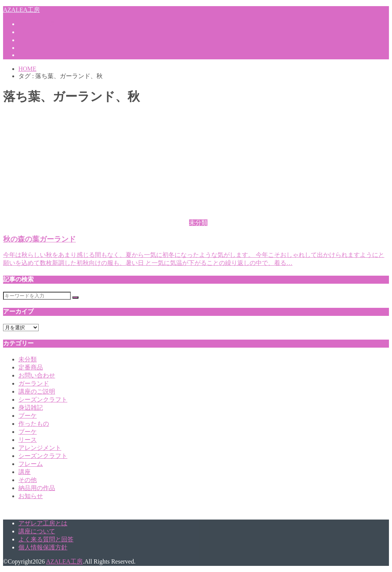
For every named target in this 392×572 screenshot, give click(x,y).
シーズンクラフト (43, 400)
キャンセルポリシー (46, 40)
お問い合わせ (37, 375)
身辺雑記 (31, 408)
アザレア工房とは (43, 24)
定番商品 (31, 367)
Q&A (25, 48)
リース (28, 440)
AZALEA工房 (21, 10)
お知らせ (31, 496)
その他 (28, 480)
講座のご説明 (37, 391)
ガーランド (34, 383)
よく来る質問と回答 (46, 539)
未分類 (28, 359)
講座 (24, 472)
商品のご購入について (49, 55)
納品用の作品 (37, 488)
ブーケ (28, 416)
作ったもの (34, 424)
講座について (37, 32)
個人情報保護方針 (43, 547)
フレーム (31, 464)
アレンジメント (40, 448)
